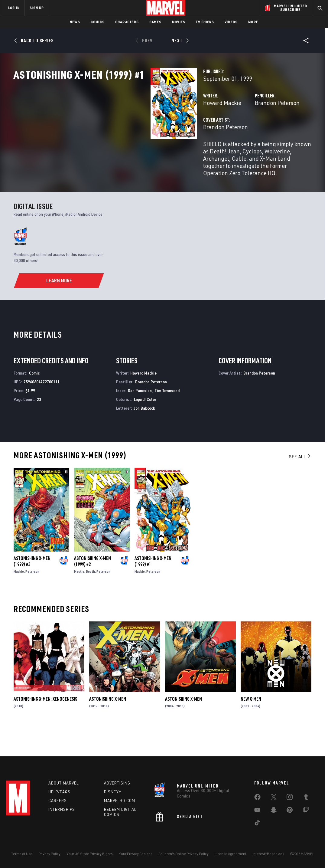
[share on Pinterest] (290, 811)
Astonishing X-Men (108, 725)
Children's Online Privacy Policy (183, 854)
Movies (179, 22)
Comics (97, 22)
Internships (62, 809)
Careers (58, 801)
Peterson (32, 597)
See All (300, 483)
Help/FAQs (59, 792)
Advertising (117, 783)
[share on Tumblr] (306, 798)
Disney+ (113, 792)
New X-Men (251, 725)
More (253, 22)
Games (155, 22)
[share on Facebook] (257, 798)
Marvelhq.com (120, 801)
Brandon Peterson (229, 129)
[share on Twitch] (306, 811)
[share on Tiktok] (257, 824)
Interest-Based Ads (268, 854)
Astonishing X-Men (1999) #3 (32, 587)
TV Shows (205, 22)
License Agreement (231, 854)
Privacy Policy (49, 854)
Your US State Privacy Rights (90, 854)
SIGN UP (37, 8)
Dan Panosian (140, 416)
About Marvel (63, 783)
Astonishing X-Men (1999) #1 (153, 587)
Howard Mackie (126, 129)
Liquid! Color (145, 425)
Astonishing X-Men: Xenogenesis (45, 725)
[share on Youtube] (257, 811)
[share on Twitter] (274, 798)
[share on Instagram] (290, 798)
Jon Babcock (144, 434)
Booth (90, 597)
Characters (127, 22)
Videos (231, 22)
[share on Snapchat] (274, 811)
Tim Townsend (167, 416)
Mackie (19, 597)
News (75, 22)
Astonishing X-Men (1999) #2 (93, 587)
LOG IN (14, 8)
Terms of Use (22, 854)
